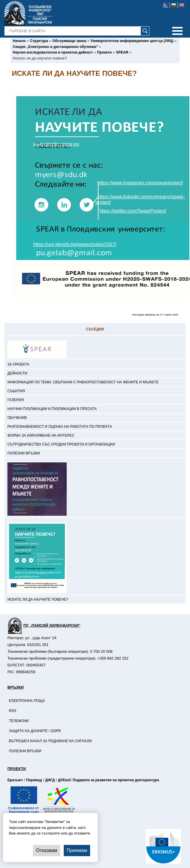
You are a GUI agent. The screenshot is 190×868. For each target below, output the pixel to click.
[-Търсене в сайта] (77, 31)
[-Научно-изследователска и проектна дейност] (53, 52)
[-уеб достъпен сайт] (166, 5)
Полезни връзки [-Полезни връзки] (24, 453)
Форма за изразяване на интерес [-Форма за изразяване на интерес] (41, 435)
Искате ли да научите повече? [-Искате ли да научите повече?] (38, 599)
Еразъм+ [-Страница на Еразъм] (15, 780)
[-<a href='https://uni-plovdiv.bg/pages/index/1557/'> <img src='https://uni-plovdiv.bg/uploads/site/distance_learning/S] (95, 459)
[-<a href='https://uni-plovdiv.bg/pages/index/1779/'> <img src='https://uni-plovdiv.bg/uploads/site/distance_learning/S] (95, 519)
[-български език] (174, 5)
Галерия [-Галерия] (16, 400)
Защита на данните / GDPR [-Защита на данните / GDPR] (35, 731)
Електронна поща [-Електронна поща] (27, 701)
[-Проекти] (104, 52)
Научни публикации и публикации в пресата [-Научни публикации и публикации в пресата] (52, 409)
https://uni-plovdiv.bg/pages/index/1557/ (75, 244)
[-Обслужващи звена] (70, 41)
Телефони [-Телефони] (19, 721)
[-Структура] (39, 41)
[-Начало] (19, 41)
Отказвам (46, 850)
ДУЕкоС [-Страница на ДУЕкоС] (65, 780)
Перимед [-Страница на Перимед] (34, 780)
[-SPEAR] (122, 52)
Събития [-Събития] (16, 391)
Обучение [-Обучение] (17, 418)
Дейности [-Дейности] (17, 373)
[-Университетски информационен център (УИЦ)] (132, 41)
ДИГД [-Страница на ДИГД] (50, 780)
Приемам (77, 850)
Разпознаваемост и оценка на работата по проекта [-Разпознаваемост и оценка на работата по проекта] (60, 427)
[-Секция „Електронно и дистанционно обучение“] (55, 47)
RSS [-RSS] (13, 711)
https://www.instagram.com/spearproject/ (140, 183)
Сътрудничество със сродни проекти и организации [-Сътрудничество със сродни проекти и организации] (61, 444)
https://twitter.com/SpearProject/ (133, 211)
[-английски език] (182, 5)
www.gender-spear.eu (56, 144)
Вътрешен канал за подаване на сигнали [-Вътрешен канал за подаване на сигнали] (50, 741)
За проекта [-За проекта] (18, 364)
